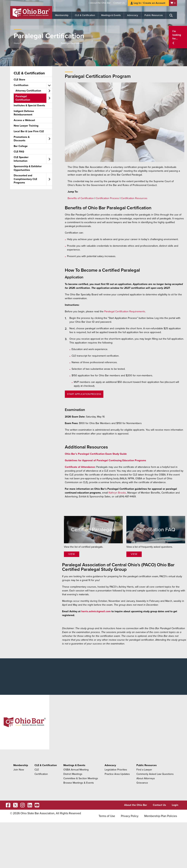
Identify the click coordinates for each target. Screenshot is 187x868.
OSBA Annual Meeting (76, 770)
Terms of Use (107, 816)
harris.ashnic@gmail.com (96, 611)
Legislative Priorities (116, 770)
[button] (178, 37)
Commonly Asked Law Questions (155, 774)
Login (175, 805)
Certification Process (107, 198)
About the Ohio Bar (100, 3)
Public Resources (154, 15)
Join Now (19, 770)
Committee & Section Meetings (81, 778)
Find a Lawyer (144, 770)
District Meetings (73, 774)
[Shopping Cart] (173, 3)
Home (17, 43)
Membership (62, 15)
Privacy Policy (130, 816)
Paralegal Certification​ (71, 43)
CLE (37, 770)
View (72, 554)
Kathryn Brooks (117, 493)
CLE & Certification (85, 15)
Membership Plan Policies (161, 816)
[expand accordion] (49, 85)
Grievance (142, 783)
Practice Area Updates (117, 774)
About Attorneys (146, 778)
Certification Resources (134, 198)
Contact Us (119, 3)
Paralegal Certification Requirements (125, 311)
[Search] (171, 15)
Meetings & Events (111, 15)
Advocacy (133, 15)
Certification (51, 43)
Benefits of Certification (81, 198)
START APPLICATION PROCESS (84, 394)
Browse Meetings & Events (79, 783)
